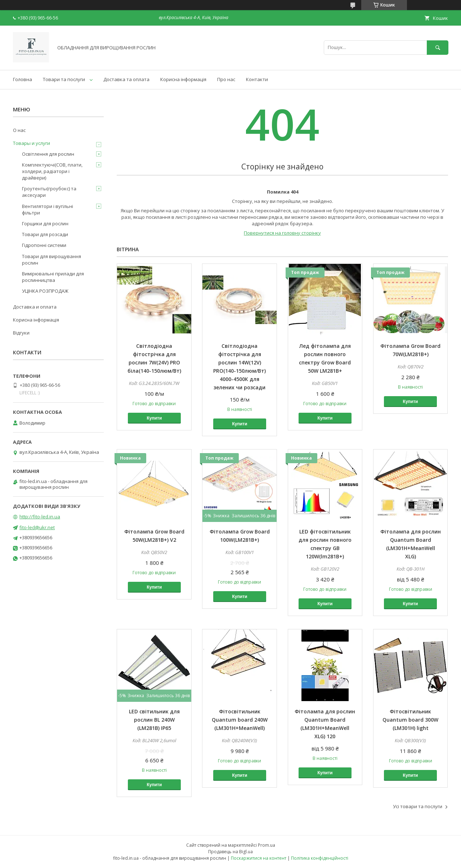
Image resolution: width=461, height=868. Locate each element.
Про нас (226, 79)
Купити (154, 418)
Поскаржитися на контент (259, 858)
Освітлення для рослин (48, 154)
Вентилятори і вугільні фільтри (48, 209)
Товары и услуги (32, 143)
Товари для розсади (45, 234)
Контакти (257, 79)
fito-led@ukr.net (37, 527)
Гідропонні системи (44, 245)
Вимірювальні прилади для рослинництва (53, 277)
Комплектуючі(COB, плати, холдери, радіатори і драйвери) (52, 171)
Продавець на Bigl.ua (230, 852)
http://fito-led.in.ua (40, 517)
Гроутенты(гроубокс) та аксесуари (49, 192)
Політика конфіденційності (320, 858)
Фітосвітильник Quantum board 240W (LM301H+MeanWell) (240, 720)
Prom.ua (267, 845)
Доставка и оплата (35, 307)
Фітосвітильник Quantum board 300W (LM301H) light (410, 720)
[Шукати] (438, 47)
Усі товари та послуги (418, 806)
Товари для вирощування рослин (52, 260)
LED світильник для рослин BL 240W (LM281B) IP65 (154, 720)
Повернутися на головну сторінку (282, 233)
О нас (19, 130)
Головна (23, 79)
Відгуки (21, 333)
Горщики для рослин (45, 223)
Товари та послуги (64, 79)
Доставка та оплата (126, 79)
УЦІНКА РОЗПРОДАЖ (45, 291)
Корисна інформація (183, 79)
